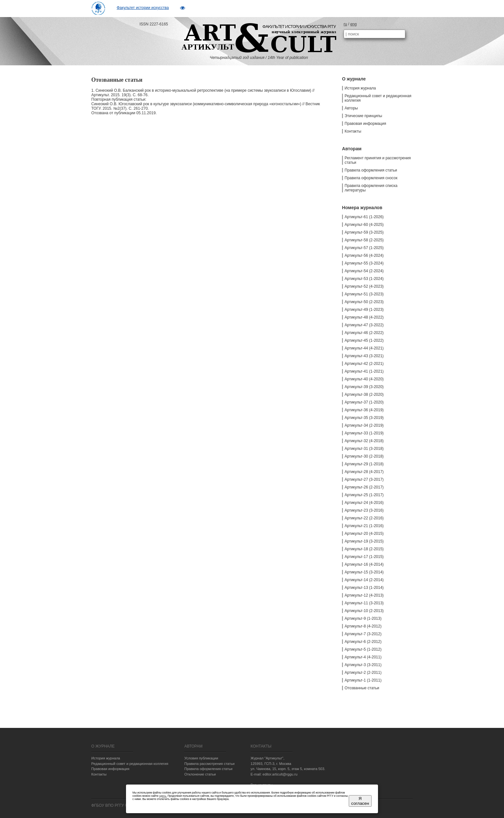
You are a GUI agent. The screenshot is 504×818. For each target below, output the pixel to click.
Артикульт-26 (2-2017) (364, 487)
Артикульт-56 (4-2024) (364, 256)
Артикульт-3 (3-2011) (363, 665)
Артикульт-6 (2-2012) (363, 642)
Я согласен (360, 801)
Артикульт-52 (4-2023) (364, 286)
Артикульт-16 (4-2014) (364, 564)
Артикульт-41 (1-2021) (364, 371)
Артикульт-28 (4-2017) (364, 472)
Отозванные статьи (362, 688)
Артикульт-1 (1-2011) (363, 680)
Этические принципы (363, 116)
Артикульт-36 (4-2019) (364, 410)
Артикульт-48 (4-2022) (364, 317)
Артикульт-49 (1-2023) (364, 310)
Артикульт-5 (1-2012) (363, 649)
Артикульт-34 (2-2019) (364, 425)
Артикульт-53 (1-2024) (364, 279)
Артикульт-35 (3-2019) (364, 418)
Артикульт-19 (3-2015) (364, 541)
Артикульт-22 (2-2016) (364, 518)
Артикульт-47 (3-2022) (364, 325)
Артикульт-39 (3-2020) (364, 387)
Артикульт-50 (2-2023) (364, 302)
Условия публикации (201, 758)
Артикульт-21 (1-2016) (364, 526)
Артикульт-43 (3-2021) (364, 356)
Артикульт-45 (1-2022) (364, 340)
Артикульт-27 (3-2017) (364, 479)
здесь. (163, 796)
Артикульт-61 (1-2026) (364, 217)
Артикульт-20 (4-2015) (364, 534)
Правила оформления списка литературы (371, 188)
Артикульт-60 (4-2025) (364, 225)
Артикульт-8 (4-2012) (363, 626)
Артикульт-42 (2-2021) (364, 364)
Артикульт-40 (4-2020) (364, 379)
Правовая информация (365, 124)
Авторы (351, 108)
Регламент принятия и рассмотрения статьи (378, 160)
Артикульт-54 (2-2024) (364, 271)
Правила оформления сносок (371, 178)
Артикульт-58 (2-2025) (364, 240)
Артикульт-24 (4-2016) (364, 503)
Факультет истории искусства (143, 8)
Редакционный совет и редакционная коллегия (378, 98)
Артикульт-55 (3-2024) (364, 263)
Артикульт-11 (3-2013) (364, 603)
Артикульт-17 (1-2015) (364, 557)
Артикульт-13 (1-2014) (364, 588)
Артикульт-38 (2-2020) (364, 395)
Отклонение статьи (200, 774)
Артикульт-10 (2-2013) (364, 611)
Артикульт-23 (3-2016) (364, 510)
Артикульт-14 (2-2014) (364, 580)
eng (354, 24)
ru (345, 24)
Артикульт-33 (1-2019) (364, 433)
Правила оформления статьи (371, 170)
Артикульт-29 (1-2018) (364, 464)
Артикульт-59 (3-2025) (364, 232)
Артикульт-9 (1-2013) (363, 618)
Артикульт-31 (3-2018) (364, 449)
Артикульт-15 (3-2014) (364, 572)
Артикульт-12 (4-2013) (364, 595)
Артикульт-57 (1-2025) (364, 248)
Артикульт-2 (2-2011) (363, 673)
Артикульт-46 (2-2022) (364, 333)
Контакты (353, 131)
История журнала (360, 88)
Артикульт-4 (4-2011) (363, 657)
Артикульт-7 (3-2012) (363, 634)
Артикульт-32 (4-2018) (364, 441)
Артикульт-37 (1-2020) (364, 402)
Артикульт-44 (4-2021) (364, 348)
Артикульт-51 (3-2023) (364, 294)
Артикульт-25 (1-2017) (364, 495)
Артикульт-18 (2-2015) (364, 549)
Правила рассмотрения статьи (209, 764)
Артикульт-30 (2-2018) (364, 456)
